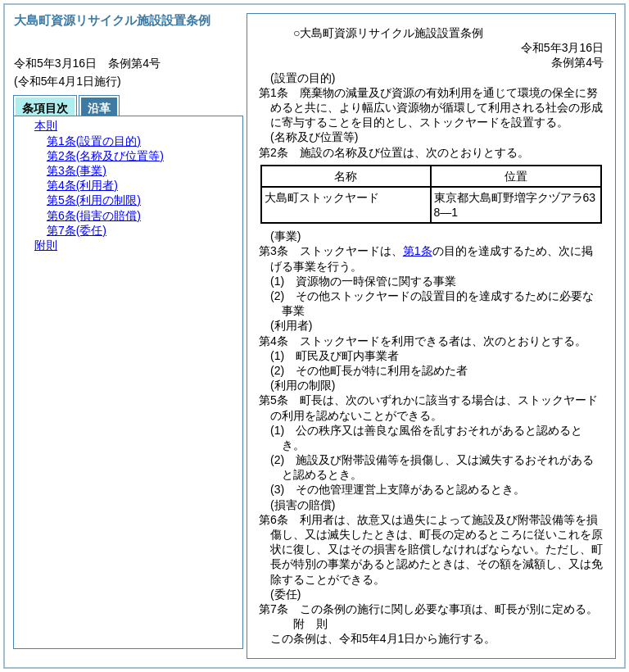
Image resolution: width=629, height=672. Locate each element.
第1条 (418, 251)
